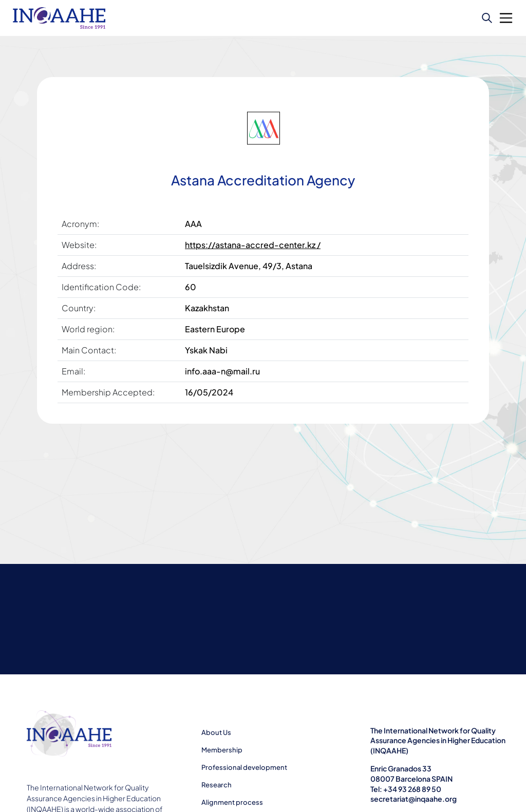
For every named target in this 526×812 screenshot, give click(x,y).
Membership (222, 750)
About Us (216, 732)
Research (217, 785)
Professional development (244, 767)
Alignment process (232, 802)
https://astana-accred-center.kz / (253, 245)
